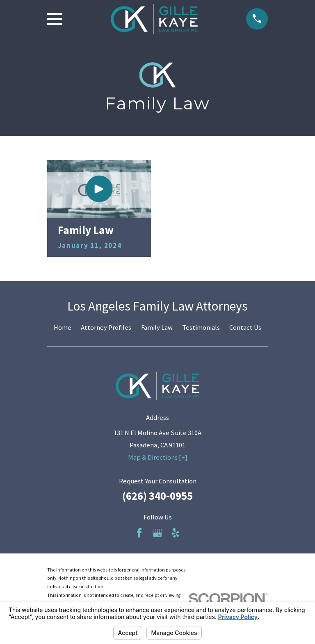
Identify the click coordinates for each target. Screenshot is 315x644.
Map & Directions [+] (158, 457)
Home (63, 328)
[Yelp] (175, 533)
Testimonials (201, 328)
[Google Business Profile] (157, 533)
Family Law (157, 328)
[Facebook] (139, 533)
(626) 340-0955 (157, 496)
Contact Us (245, 328)
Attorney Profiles (106, 328)
